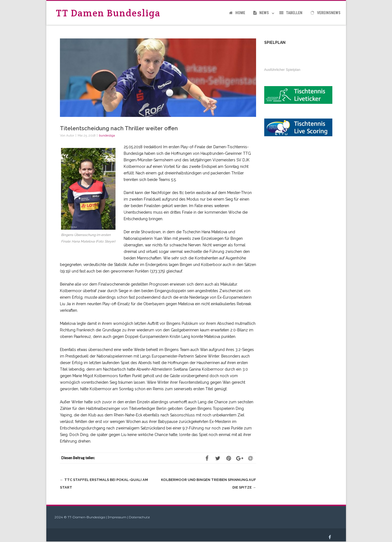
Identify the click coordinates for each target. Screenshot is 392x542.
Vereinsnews (326, 13)
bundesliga (107, 135)
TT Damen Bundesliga (108, 13)
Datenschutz (139, 517)
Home (237, 13)
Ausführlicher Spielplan (282, 70)
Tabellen (291, 13)
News (261, 13)
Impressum (117, 517)
